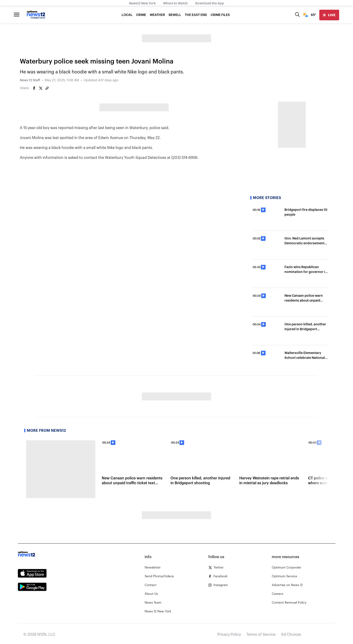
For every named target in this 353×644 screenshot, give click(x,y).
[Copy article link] (47, 88)
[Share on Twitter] (41, 88)
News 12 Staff (30, 80)
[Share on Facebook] (34, 88)
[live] (329, 15)
